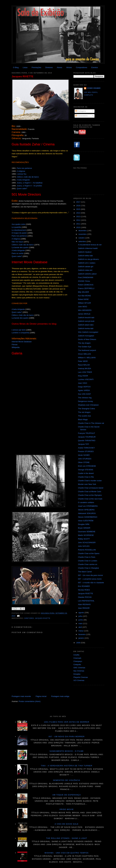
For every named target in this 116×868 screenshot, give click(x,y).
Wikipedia (16, 347)
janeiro (82, 638)
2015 (79, 209)
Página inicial (41, 696)
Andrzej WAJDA (84, 369)
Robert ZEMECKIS (86, 285)
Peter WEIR (83, 361)
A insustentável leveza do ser (90, 245)
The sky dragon (84, 343)
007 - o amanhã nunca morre (90, 579)
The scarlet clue (84, 416)
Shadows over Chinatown (88, 405)
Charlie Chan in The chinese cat (91, 423)
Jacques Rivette (43, 618)
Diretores (49, 67)
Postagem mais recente (21, 696)
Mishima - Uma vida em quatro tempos (67, 853)
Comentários (81, 116)
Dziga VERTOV (84, 387)
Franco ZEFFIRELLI (86, 288)
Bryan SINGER (84, 528)
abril (80, 627)
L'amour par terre (19, 330)
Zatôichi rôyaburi (85, 252)
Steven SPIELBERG (86, 510)
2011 (79, 224)
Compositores (82, 67)
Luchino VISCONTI (86, 379)
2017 (79, 202)
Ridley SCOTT (84, 539)
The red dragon (84, 412)
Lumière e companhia (20, 333)
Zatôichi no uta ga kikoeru (88, 259)
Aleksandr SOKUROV (87, 513)
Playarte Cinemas (81, 677)
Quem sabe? (22, 188)
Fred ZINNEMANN (86, 277)
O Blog (16, 67)
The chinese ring (85, 398)
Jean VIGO (82, 383)
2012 (79, 220)
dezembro (83, 231)
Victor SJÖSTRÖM (86, 521)
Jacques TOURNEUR (87, 437)
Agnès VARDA (84, 390)
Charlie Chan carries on (88, 564)
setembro (83, 241)
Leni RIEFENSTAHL (86, 601)
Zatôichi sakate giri (86, 267)
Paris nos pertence (24, 168)
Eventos (95, 67)
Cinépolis (77, 665)
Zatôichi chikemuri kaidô (88, 248)
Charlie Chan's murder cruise (90, 481)
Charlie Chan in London (88, 561)
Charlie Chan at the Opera (89, 553)
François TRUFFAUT (86, 433)
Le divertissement (19, 230)
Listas (25, 67)
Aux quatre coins (18, 224)
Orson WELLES (84, 354)
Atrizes (69, 67)
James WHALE (84, 314)
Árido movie (67, 809)
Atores (60, 67)
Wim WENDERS (85, 310)
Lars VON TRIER (85, 372)
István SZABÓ (84, 455)
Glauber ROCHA (85, 597)
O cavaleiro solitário (86, 502)
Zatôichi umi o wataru (87, 263)
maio (81, 623)
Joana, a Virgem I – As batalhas (30, 183)
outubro (82, 238)
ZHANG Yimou (84, 281)
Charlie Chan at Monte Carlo (90, 492)
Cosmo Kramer (94, 88)
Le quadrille (16, 227)
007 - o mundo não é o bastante (91, 583)
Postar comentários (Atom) (30, 701)
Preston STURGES (86, 451)
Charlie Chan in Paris (87, 557)
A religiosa (21, 171)
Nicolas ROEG (84, 590)
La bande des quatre (20, 247)
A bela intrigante (23, 180)
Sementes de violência (66, 780)
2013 (79, 217)
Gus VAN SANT (84, 394)
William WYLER (84, 303)
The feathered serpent (87, 350)
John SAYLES (84, 546)
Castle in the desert (86, 473)
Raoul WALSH (84, 365)
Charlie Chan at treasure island (91, 488)
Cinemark (77, 658)
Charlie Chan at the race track (90, 499)
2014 (79, 213)
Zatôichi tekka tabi (85, 256)
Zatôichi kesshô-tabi (86, 318)
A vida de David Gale (67, 824)
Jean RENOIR (84, 608)
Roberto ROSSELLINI (87, 550)
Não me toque (17, 242)
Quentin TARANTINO (87, 441)
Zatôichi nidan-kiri (85, 270)
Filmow (15, 345)
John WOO (82, 307)
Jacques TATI (83, 444)
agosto (82, 613)
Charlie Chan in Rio (86, 477)
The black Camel (85, 572)
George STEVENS (86, 470)
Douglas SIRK (84, 524)
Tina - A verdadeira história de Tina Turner (67, 766)
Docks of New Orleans (87, 339)
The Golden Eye (85, 347)
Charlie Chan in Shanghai (88, 568)
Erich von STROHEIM (87, 466)
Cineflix (76, 655)
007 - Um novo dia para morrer (90, 575)
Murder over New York (87, 484)
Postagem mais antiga (60, 696)
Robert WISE (83, 299)
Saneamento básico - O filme (67, 751)
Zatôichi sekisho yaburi (87, 274)
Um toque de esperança (67, 795)
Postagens (81, 111)
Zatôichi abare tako (86, 325)
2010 (79, 227)
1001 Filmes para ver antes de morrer (66, 722)
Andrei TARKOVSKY (86, 448)
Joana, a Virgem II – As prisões (29, 186)
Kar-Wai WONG (84, 296)
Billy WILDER (83, 292)
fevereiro (82, 634)
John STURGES (85, 459)
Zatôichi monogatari (86, 336)
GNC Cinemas (79, 668)
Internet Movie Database (22, 342)
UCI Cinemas (79, 680)
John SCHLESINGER (87, 542)
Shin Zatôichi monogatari (88, 332)
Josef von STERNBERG (88, 506)
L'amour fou (21, 174)
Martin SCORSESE (86, 535)
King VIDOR (83, 376)
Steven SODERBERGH (88, 517)
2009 (79, 643)
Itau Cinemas (79, 671)
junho (81, 620)
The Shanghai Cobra (86, 409)
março (81, 631)
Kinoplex (77, 674)
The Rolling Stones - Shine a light (67, 838)
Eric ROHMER (84, 586)
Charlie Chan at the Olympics (90, 495)
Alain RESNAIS (84, 604)
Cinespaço (78, 661)
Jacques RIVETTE (23, 76)
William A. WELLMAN (87, 358)
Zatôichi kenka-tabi (86, 328)
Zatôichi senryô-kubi (86, 321)
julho (81, 616)
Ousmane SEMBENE (87, 532)
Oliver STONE (84, 462)
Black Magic (83, 420)
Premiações (36, 67)
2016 (79, 206)
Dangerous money (85, 401)
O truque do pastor (19, 233)
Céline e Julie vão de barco (28, 177)
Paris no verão (18, 253)
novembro (83, 234)
